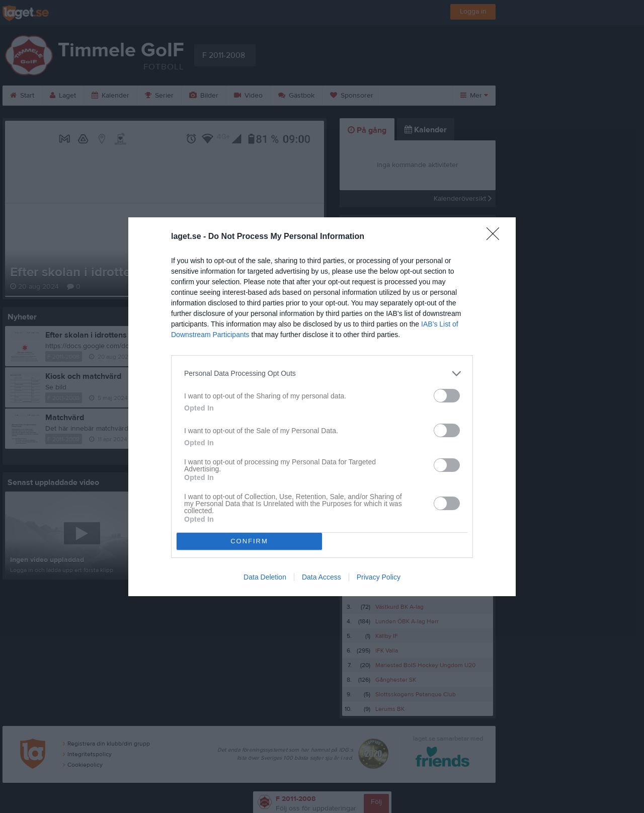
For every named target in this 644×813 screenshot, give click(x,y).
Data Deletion (265, 577)
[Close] (496, 237)
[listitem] (322, 374)
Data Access (321, 577)
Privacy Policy (379, 577)
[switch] (447, 396)
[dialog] (322, 407)
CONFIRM (249, 541)
